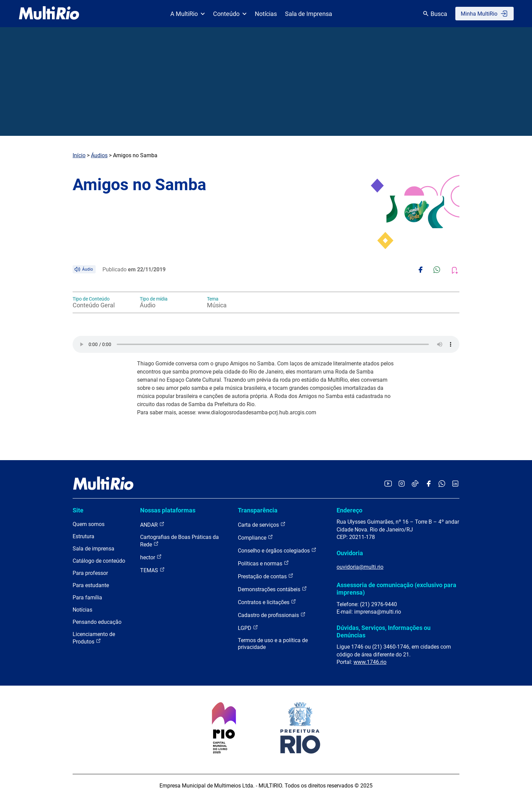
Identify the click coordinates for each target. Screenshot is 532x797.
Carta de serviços (262, 524)
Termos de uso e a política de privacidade (273, 644)
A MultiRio (188, 14)
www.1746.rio (370, 662)
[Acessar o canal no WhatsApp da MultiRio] (442, 484)
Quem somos (89, 524)
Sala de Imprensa (309, 14)
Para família (87, 597)
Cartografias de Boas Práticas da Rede (179, 541)
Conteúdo (230, 14)
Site (78, 510)
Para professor (90, 573)
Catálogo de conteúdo (99, 561)
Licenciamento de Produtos (94, 638)
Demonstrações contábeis (272, 589)
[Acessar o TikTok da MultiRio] (415, 484)
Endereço (349, 510)
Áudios (99, 155)
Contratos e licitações (267, 602)
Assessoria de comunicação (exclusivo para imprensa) (396, 589)
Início (79, 155)
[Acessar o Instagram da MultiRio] (402, 484)
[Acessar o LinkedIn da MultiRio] (455, 484)
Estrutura (83, 536)
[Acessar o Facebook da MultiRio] (429, 484)
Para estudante (91, 585)
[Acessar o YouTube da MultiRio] (388, 484)
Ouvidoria (350, 553)
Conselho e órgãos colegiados (277, 550)
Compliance (255, 537)
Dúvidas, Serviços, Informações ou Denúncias (384, 631)
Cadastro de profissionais (272, 615)
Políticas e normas (263, 563)
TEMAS (153, 570)
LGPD (248, 628)
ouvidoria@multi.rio (360, 567)
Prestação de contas (266, 576)
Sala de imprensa (93, 549)
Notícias (266, 14)
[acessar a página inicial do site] (49, 14)
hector (151, 557)
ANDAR (152, 524)
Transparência (258, 510)
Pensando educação (97, 622)
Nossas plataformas (168, 510)
